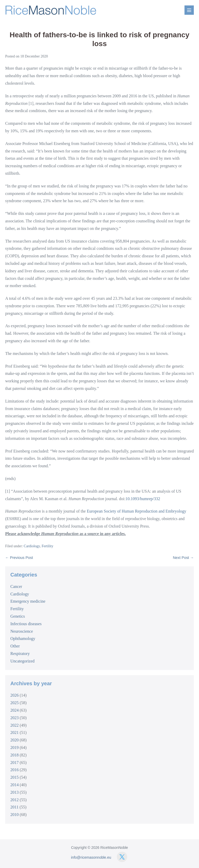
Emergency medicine (28, 601)
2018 (15, 755)
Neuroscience (22, 631)
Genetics (18, 616)
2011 (14, 807)
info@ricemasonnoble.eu (91, 857)
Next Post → (183, 558)
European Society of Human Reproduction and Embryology (137, 511)
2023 (15, 718)
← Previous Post (19, 558)
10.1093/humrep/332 (143, 499)
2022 (15, 725)
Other (15, 646)
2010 (15, 815)
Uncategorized (22, 661)
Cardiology (32, 546)
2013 (15, 792)
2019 (15, 747)
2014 (15, 785)
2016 (15, 770)
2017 (15, 763)
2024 (15, 710)
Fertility (48, 546)
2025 (15, 703)
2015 (15, 777)
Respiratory (20, 654)
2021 (15, 732)
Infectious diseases (26, 624)
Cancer (16, 586)
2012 (15, 800)
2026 (15, 695)
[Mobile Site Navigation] (189, 10)
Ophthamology (23, 639)
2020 (15, 740)
